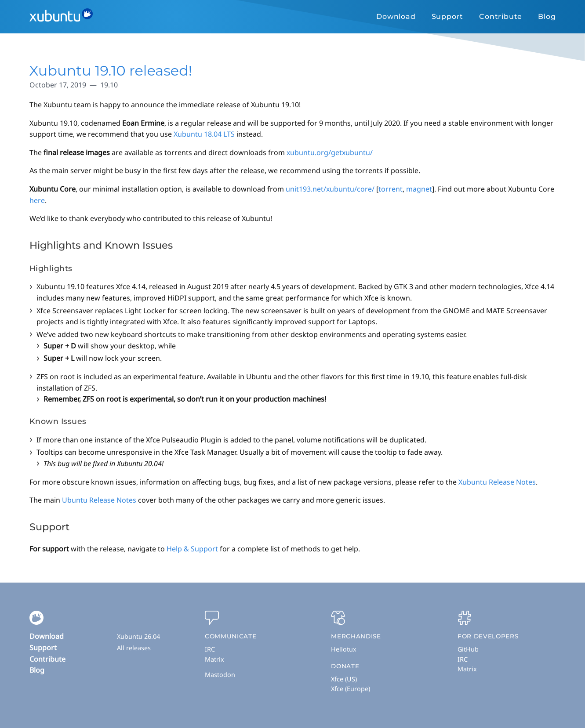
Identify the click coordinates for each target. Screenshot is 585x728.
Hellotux (344, 649)
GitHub (468, 649)
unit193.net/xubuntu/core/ (330, 189)
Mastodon (220, 675)
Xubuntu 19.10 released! (111, 71)
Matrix (214, 659)
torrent (391, 189)
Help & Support (192, 549)
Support (448, 16)
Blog (547, 16)
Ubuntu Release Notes (99, 500)
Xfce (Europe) (351, 689)
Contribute (501, 16)
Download (396, 16)
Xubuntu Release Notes (497, 482)
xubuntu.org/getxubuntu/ (330, 152)
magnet (419, 189)
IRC (210, 649)
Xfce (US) (344, 679)
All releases (134, 648)
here (37, 200)
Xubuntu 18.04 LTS (204, 134)
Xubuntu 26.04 (138, 636)
